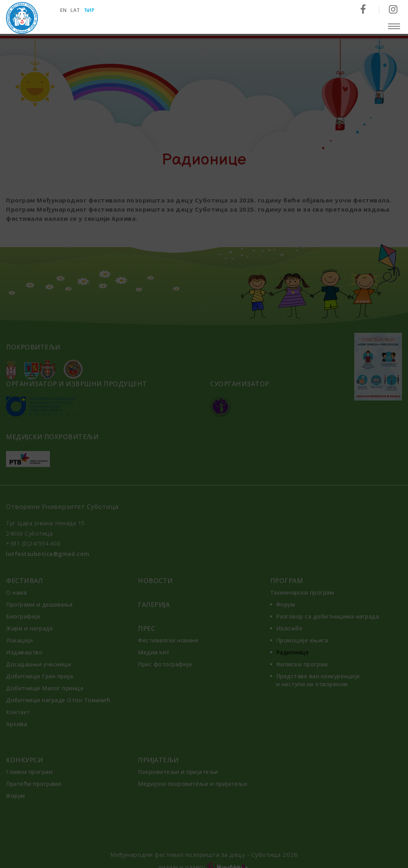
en (65, 10)
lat (77, 10)
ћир (91, 10)
